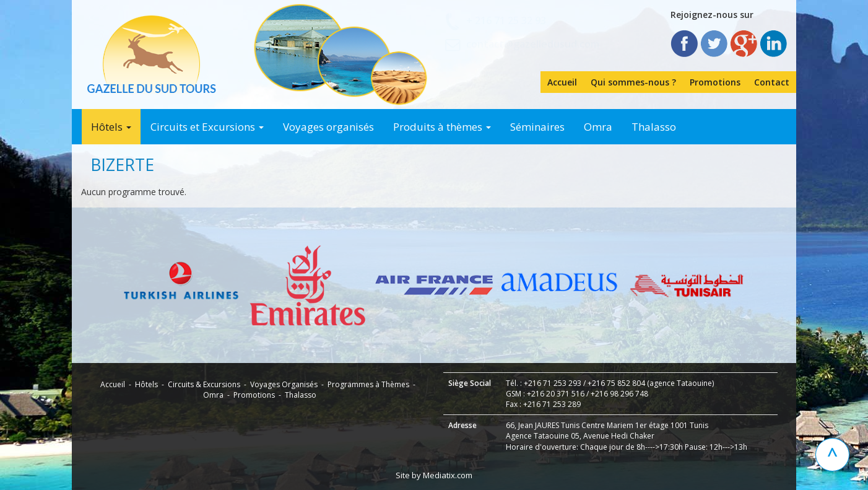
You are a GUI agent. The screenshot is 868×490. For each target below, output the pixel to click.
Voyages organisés (328, 127)
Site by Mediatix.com (434, 475)
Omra (598, 127)
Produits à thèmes (442, 127)
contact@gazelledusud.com (533, 44)
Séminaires (537, 127)
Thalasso (654, 127)
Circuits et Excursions (207, 127)
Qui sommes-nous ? (633, 82)
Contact (772, 82)
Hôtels (111, 127)
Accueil (562, 82)
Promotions (715, 82)
